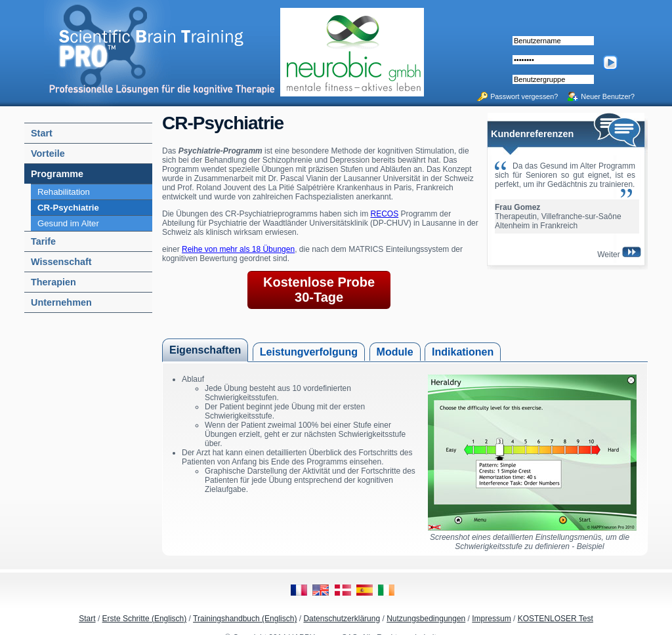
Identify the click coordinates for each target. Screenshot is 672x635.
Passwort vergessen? (524, 96)
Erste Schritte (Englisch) (145, 619)
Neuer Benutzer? (608, 96)
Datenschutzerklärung (342, 619)
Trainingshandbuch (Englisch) (245, 619)
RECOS (384, 214)
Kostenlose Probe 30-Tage (319, 290)
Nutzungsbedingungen (426, 619)
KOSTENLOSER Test (556, 619)
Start (87, 619)
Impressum (491, 619)
